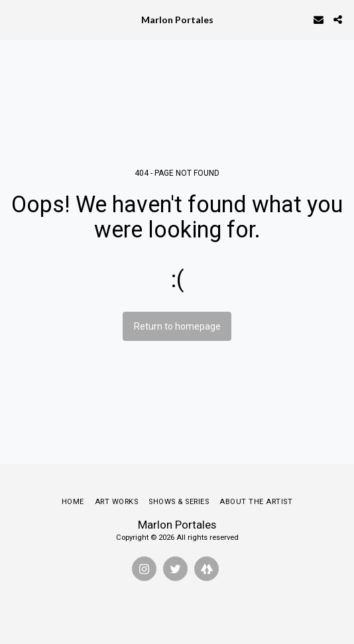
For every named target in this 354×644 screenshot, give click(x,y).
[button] (15, 19)
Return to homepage (177, 326)
